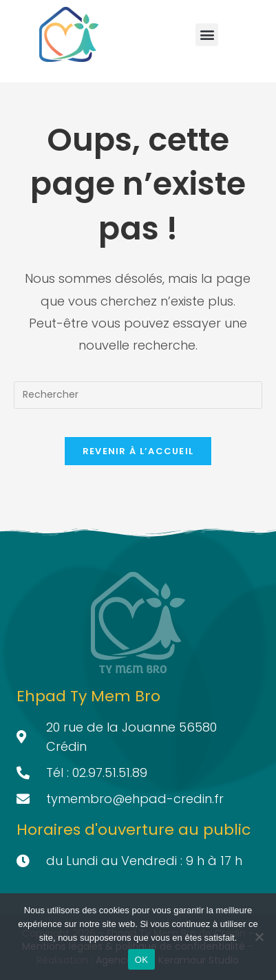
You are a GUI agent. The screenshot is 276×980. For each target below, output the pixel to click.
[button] (207, 35)
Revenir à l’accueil (138, 451)
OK (141, 960)
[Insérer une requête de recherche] (138, 395)
